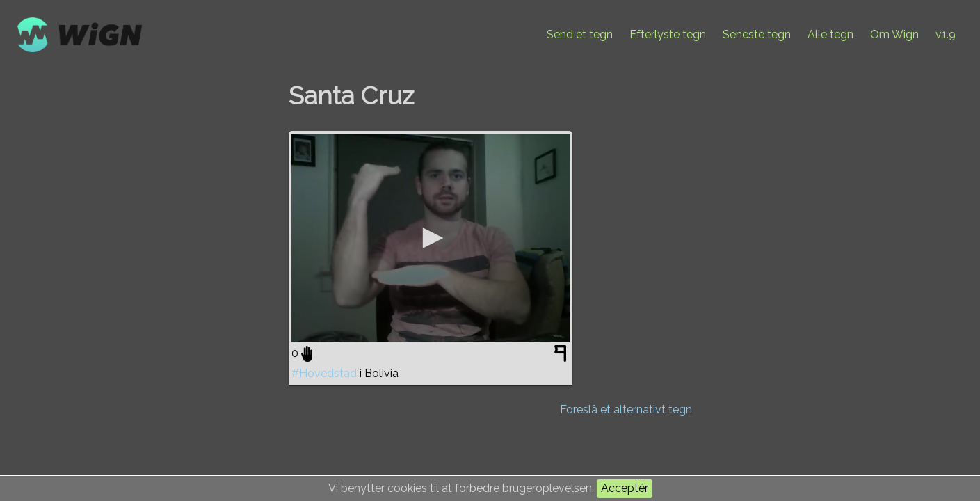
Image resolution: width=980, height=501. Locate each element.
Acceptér (625, 488)
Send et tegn (580, 34)
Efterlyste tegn (668, 34)
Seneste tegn (757, 34)
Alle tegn (830, 34)
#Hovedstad (324, 373)
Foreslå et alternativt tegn (626, 409)
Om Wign (894, 34)
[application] (431, 238)
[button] (431, 238)
